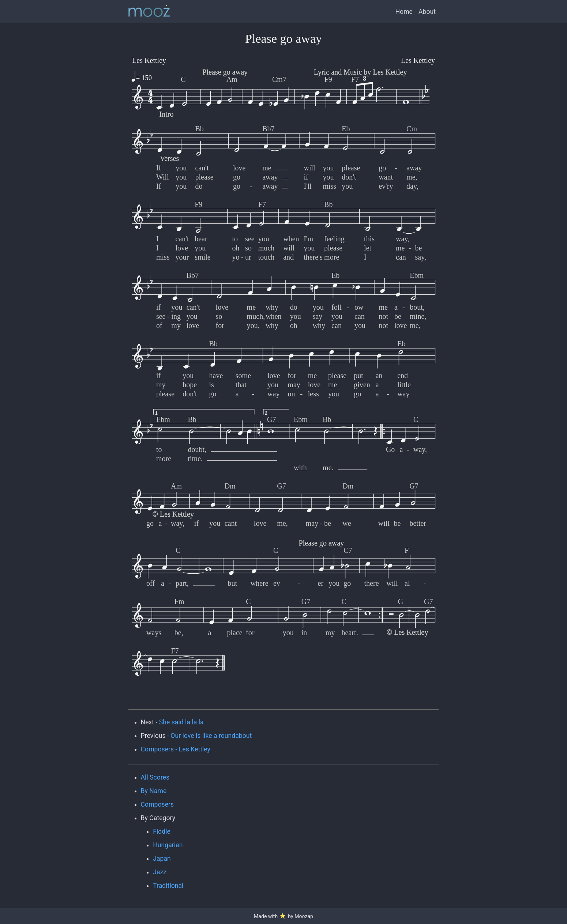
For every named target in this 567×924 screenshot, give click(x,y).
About (427, 12)
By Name (154, 791)
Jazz (160, 872)
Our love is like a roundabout (211, 736)
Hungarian (168, 845)
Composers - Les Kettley (176, 749)
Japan (162, 859)
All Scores (155, 777)
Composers (157, 804)
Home (404, 12)
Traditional (168, 886)
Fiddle (162, 831)
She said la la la (181, 722)
